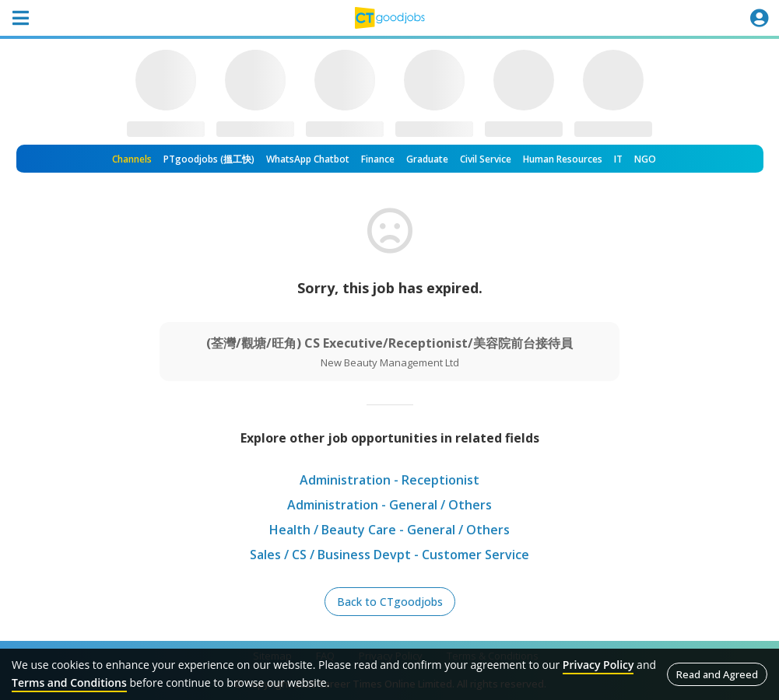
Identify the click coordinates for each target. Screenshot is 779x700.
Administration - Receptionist (389, 480)
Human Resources (563, 159)
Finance (378, 159)
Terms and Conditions (69, 682)
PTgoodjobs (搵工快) (209, 159)
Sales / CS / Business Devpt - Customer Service (389, 555)
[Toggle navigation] (20, 18)
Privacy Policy (598, 665)
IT (618, 159)
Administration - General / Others (389, 505)
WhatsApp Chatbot (308, 159)
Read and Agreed (717, 674)
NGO (645, 159)
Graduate (427, 159)
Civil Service (486, 159)
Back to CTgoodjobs (390, 602)
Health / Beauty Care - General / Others (389, 530)
